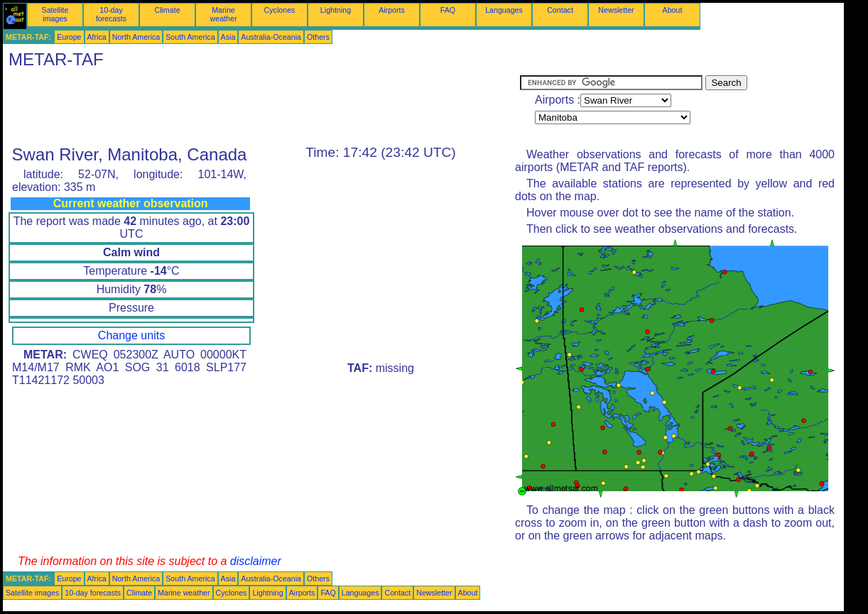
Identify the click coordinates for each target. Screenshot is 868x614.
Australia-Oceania (271, 37)
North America (136, 37)
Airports (392, 10)
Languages (504, 10)
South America (190, 37)
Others (318, 37)
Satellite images (55, 14)
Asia (228, 37)
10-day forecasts (111, 14)
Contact (560, 10)
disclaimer (256, 561)
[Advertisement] (261, 107)
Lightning (336, 10)
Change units (131, 335)
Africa (97, 37)
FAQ (448, 10)
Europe (69, 37)
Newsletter (616, 10)
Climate (167, 10)
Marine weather (224, 14)
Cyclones (280, 10)
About (673, 10)
